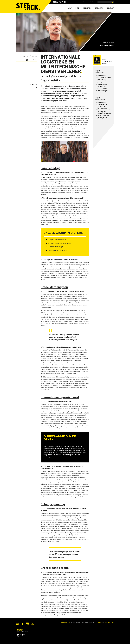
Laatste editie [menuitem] (74, 8)
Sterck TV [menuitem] (99, 8)
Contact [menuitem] (110, 8)
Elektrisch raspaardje (103, 119)
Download (31, 60)
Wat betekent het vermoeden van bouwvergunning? (102, 87)
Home (80, 2)
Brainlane (111, 625)
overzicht (32, 87)
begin (33, 84)
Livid (101, 625)
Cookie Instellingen (109, 622)
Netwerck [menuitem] (87, 8)
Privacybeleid (99, 622)
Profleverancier (102, 76)
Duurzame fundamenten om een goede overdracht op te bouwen (104, 112)
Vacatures (92, 2)
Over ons (86, 2)
